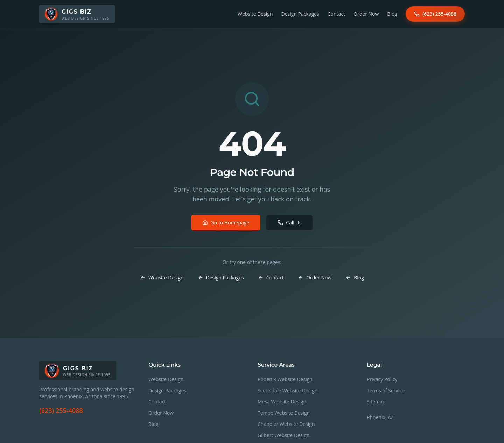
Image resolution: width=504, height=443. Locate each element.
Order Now (366, 14)
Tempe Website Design (284, 413)
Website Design (255, 14)
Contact (336, 14)
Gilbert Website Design (284, 435)
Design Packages (300, 14)
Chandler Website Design (286, 424)
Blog (392, 14)
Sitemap (376, 402)
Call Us (289, 223)
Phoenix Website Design (285, 379)
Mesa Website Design (282, 402)
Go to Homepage (226, 223)
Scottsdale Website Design (288, 390)
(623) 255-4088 (435, 14)
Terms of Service (386, 390)
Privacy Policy (382, 379)
